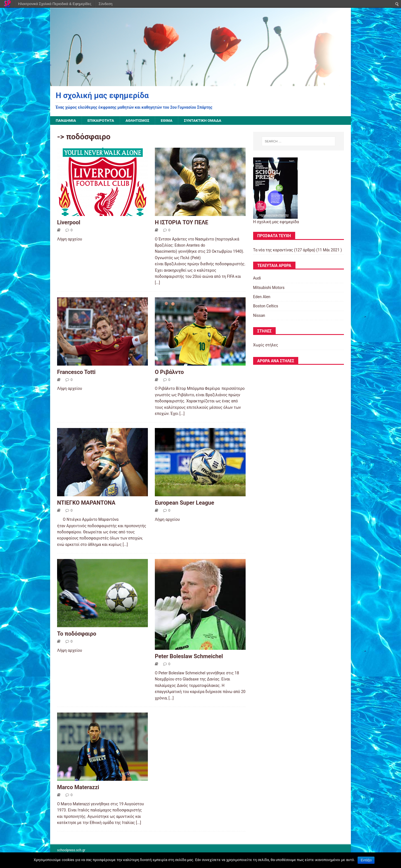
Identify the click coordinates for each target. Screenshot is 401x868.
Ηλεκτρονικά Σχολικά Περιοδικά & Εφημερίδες (55, 4)
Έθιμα (169, 121)
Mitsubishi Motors (269, 288)
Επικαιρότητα (102, 121)
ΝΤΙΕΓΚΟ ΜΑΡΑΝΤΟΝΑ (86, 503)
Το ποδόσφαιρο (77, 634)
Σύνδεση (106, 4)
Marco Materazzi (78, 787)
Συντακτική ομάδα (206, 121)
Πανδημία (66, 121)
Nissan (259, 315)
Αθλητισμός (139, 121)
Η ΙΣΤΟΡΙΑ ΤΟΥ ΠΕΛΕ (182, 222)
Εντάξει (366, 860)
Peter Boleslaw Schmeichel (189, 657)
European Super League (184, 503)
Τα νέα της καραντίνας (273, 250)
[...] (157, 283)
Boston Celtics (266, 306)
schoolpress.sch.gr (71, 850)
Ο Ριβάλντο (169, 372)
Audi (257, 278)
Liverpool (69, 222)
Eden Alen (262, 297)
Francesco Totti (76, 372)
